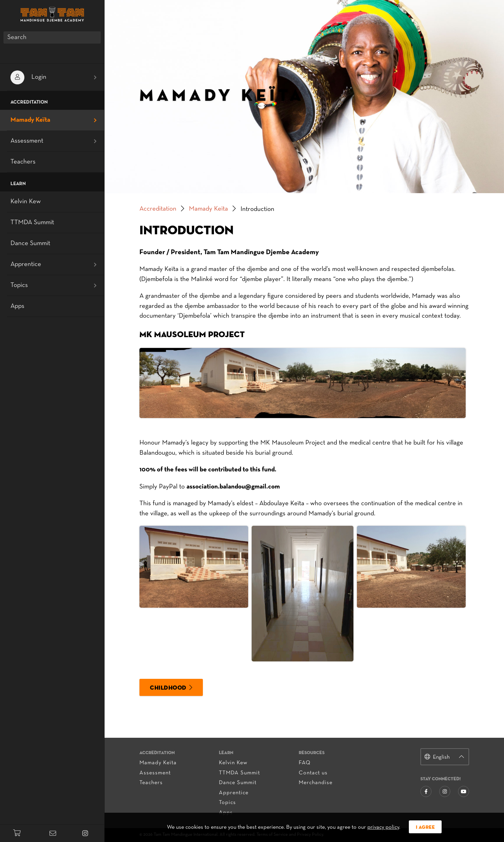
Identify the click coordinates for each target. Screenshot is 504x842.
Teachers (151, 783)
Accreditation (158, 209)
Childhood (168, 688)
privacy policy (383, 827)
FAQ (305, 763)
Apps (17, 306)
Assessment (155, 773)
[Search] (52, 37)
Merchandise (316, 783)
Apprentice (234, 793)
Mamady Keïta (208, 209)
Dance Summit (238, 783)
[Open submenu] (95, 77)
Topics (227, 803)
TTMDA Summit (239, 773)
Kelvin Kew (233, 763)
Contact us (313, 773)
